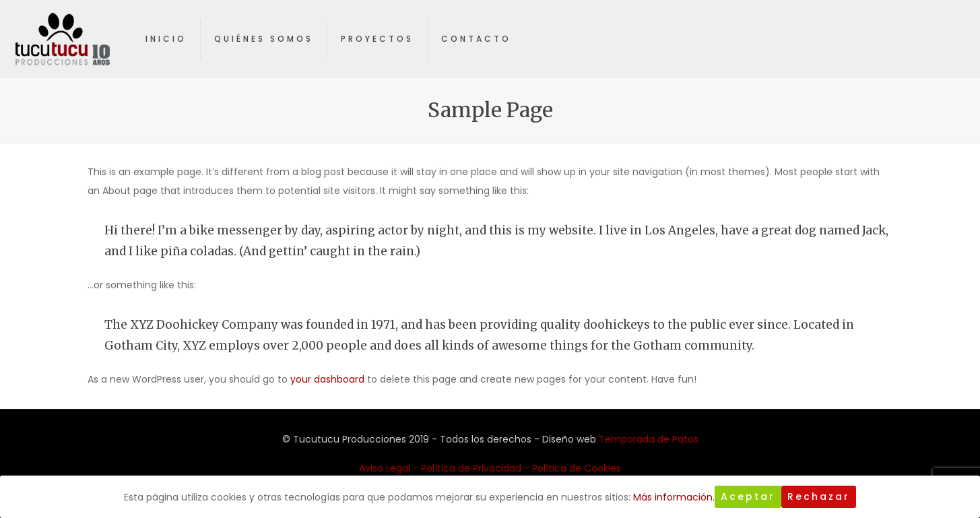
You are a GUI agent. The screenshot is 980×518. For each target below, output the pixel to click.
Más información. (674, 497)
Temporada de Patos (649, 439)
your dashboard (327, 379)
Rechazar (819, 496)
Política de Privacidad (471, 468)
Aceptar (748, 496)
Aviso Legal (385, 468)
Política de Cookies (577, 468)
